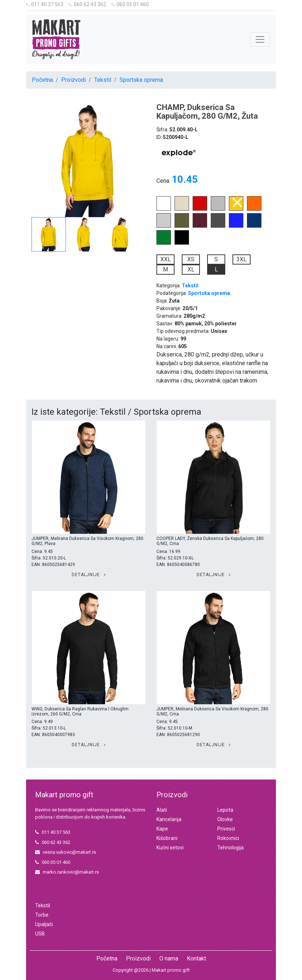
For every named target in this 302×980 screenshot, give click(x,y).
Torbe (42, 915)
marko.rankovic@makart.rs (67, 872)
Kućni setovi (170, 848)
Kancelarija (169, 819)
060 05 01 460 (130, 4)
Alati (162, 810)
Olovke (225, 819)
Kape (162, 829)
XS (191, 259)
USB (40, 934)
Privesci (226, 829)
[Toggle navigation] (260, 39)
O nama (169, 958)
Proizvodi (74, 80)
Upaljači (44, 924)
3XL (242, 259)
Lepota (225, 810)
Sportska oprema (141, 80)
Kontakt (196, 958)
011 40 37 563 (45, 4)
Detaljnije (89, 575)
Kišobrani (167, 838)
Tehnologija (230, 848)
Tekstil (103, 80)
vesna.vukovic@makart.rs (66, 852)
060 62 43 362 (87, 4)
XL (191, 269)
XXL (166, 259)
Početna (42, 80)
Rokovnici (228, 838)
